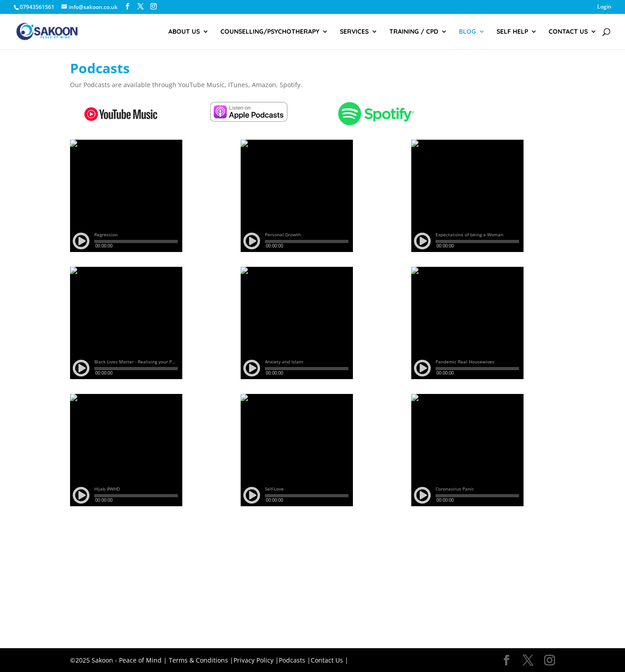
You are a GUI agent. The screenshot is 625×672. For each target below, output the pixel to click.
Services (354, 32)
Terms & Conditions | (201, 660)
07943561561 (37, 7)
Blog (467, 32)
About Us (184, 32)
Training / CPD (414, 32)
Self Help (512, 32)
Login (604, 7)
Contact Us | (330, 660)
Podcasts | (295, 660)
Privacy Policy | (256, 660)
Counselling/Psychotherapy (270, 32)
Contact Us (568, 32)
